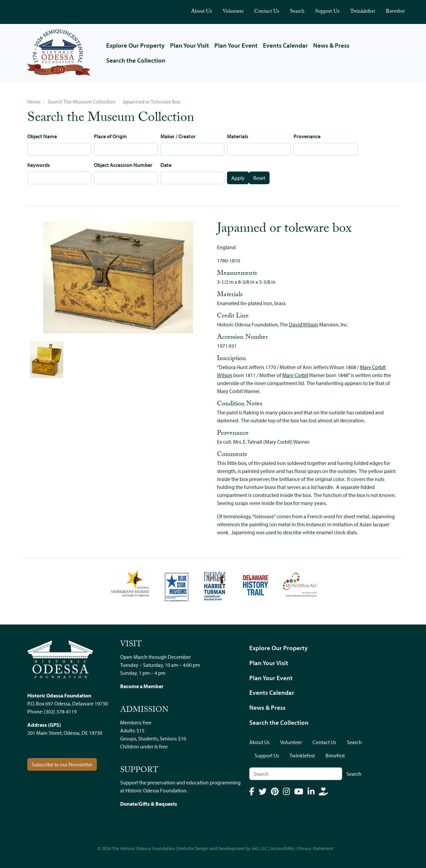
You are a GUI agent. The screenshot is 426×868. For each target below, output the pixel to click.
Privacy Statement (316, 848)
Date (166, 165)
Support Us (327, 12)
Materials (238, 136)
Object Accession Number (123, 165)
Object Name (42, 136)
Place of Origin (110, 136)
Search (297, 12)
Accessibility (283, 848)
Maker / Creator (178, 136)
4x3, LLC (260, 848)
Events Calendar (285, 45)
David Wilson (304, 324)
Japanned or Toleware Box (151, 102)
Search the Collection (136, 60)
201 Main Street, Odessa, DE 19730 (65, 733)
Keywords (39, 165)
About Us (202, 12)
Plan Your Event (236, 45)
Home (34, 102)
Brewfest (395, 12)
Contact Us (267, 12)
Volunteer (233, 12)
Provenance (307, 136)
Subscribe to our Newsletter (62, 764)
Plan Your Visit (190, 45)
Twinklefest (363, 12)
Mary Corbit (295, 375)
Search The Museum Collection (82, 102)
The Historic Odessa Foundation (143, 848)
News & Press (331, 45)
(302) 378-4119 (60, 711)
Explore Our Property (135, 45)
